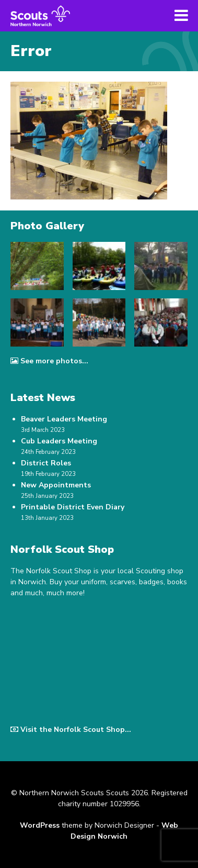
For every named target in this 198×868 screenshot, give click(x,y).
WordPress (40, 825)
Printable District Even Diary (73, 507)
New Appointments (56, 485)
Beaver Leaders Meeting (64, 419)
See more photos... (49, 361)
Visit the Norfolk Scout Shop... (71, 730)
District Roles (46, 463)
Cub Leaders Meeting (59, 441)
